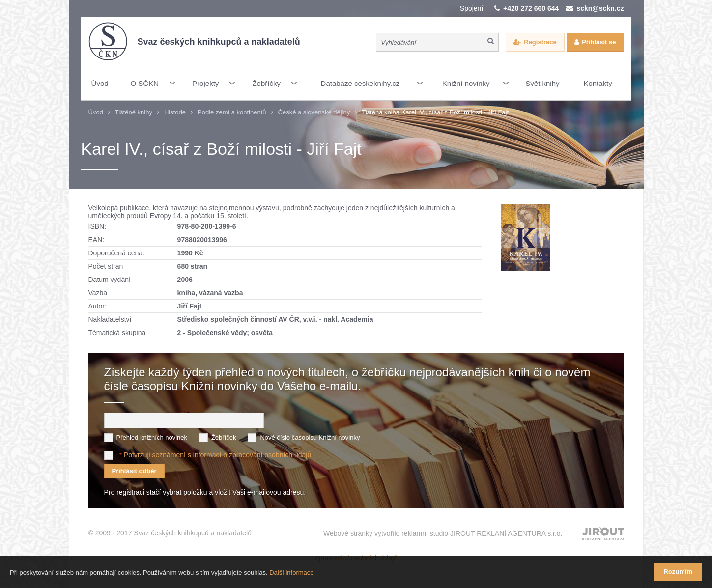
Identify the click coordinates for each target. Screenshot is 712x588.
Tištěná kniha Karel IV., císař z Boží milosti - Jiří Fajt (435, 112)
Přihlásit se (599, 42)
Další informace (291, 573)
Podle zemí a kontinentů (232, 112)
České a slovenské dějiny (314, 112)
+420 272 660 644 (531, 8)
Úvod (96, 112)
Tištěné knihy (134, 112)
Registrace (540, 42)
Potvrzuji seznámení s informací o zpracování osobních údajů (217, 455)
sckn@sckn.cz (600, 8)
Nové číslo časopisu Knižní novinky (310, 437)
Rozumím (678, 572)
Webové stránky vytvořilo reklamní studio (443, 533)
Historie (175, 112)
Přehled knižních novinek (152, 437)
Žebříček (224, 437)
